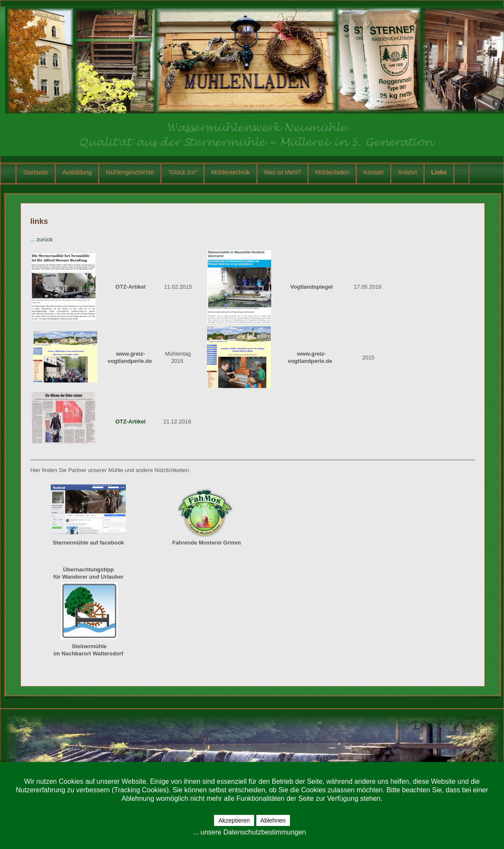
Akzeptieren (234, 820)
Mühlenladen (332, 172)
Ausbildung (77, 172)
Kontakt (373, 172)
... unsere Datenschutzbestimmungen (249, 832)
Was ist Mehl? (282, 172)
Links (439, 172)
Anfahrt (407, 172)
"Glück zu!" (182, 172)
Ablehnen (273, 820)
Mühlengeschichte (130, 172)
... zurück (42, 239)
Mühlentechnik (230, 172)
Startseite (36, 172)
